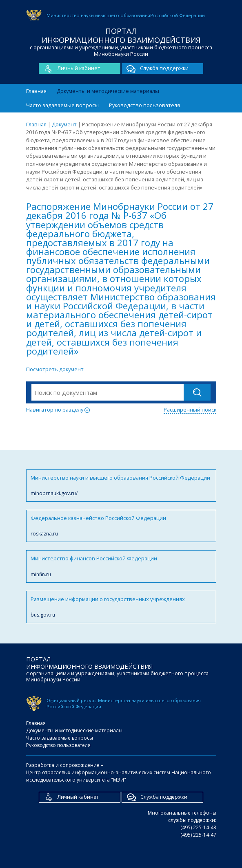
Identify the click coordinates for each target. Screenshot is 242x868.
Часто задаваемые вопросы (62, 105)
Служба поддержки (155, 68)
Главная (36, 91)
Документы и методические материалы (108, 91)
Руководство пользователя (144, 105)
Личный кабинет (70, 68)
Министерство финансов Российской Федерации (121, 566)
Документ (64, 124)
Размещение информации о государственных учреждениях (121, 607)
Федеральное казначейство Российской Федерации (121, 526)
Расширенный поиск (190, 410)
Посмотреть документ (55, 369)
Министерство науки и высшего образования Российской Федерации (121, 486)
